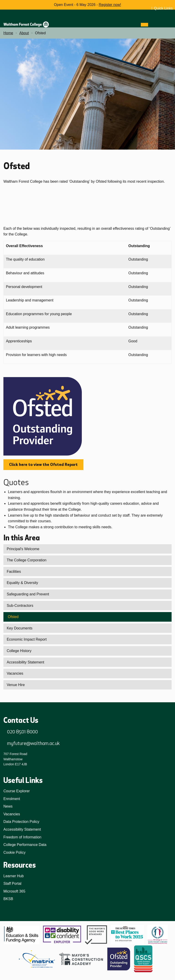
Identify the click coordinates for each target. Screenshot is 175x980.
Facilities (14, 572)
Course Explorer (17, 791)
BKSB (8, 899)
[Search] (153, 25)
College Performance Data (25, 845)
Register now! (110, 5)
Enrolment (12, 799)
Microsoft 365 (14, 891)
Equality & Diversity (22, 583)
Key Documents (19, 628)
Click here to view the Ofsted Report (43, 465)
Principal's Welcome (23, 549)
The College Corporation (26, 560)
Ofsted (13, 617)
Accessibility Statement (25, 662)
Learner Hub (14, 876)
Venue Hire (16, 685)
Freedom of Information (22, 837)
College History (19, 651)
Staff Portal (12, 884)
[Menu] (144, 25)
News (8, 806)
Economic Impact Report (27, 639)
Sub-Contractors (20, 606)
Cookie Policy (14, 852)
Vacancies (15, 673)
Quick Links (163, 8)
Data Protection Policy (21, 822)
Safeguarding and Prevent (28, 594)
